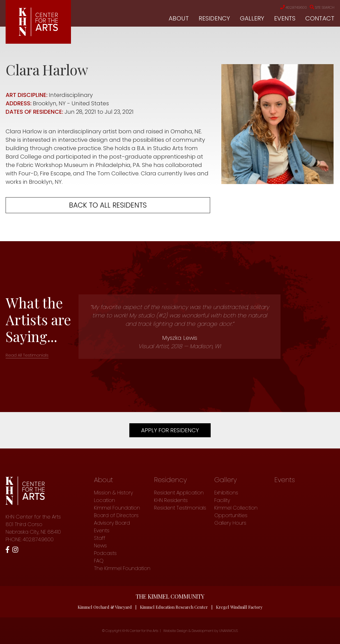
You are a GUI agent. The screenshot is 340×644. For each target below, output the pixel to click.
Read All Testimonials (27, 355)
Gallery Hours (230, 523)
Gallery (252, 18)
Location (104, 500)
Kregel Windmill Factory (239, 607)
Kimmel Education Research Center (174, 607)
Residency (214, 18)
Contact (320, 18)
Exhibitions (226, 493)
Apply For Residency (170, 430)
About (179, 18)
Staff (100, 538)
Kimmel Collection (236, 508)
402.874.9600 (289, 8)
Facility (222, 500)
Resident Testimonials (180, 508)
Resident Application (179, 493)
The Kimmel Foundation (122, 568)
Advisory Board (112, 523)
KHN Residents (171, 500)
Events (285, 18)
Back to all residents (108, 205)
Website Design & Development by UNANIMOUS (201, 631)
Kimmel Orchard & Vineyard (105, 607)
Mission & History (113, 493)
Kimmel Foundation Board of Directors (117, 512)
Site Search (321, 8)
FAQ (99, 561)
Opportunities (231, 515)
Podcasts (105, 553)
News (100, 546)
